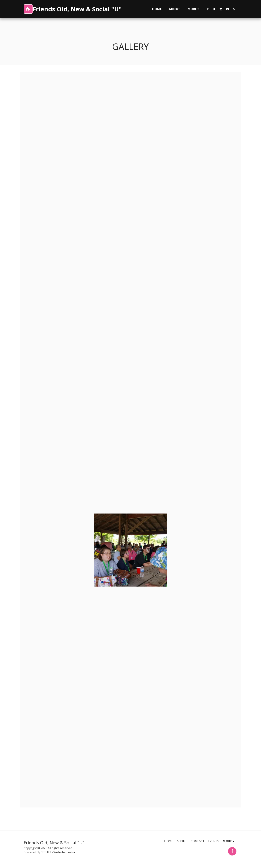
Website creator (64, 852)
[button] (207, 9)
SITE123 (46, 852)
